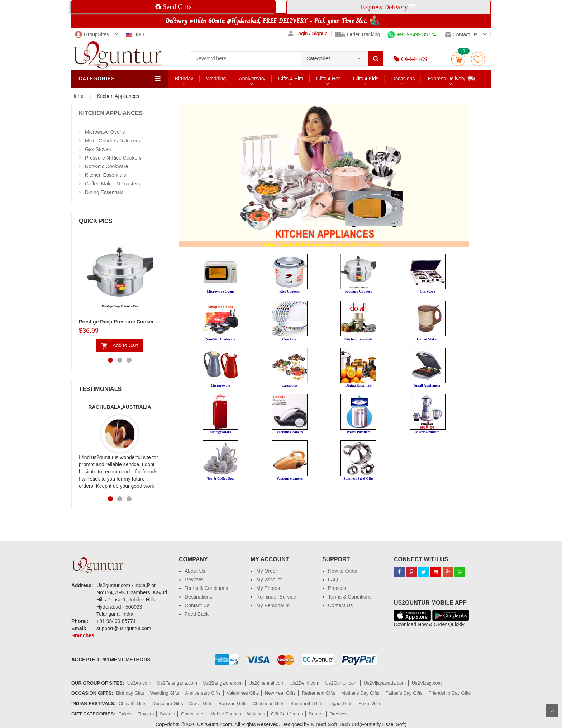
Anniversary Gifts (203, 693)
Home (78, 96)
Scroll (552, 710)
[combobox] (335, 56)
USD (135, 34)
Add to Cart (125, 345)
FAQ (333, 580)
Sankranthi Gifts (307, 703)
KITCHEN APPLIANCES (111, 113)
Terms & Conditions (206, 588)
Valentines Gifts (243, 693)
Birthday (184, 79)
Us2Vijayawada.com (385, 683)
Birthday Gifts (130, 693)
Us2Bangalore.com (223, 683)
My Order (267, 571)
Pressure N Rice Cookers (113, 158)
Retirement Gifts (319, 693)
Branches (83, 635)
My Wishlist (269, 580)
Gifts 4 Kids (366, 79)
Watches (256, 714)
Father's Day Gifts (404, 693)
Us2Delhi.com (305, 683)
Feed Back (197, 614)
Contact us (461, 34)
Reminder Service (276, 597)
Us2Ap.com (139, 683)
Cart (458, 59)
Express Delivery (451, 78)
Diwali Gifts (201, 703)
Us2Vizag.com (427, 683)
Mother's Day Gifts (360, 693)
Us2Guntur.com (342, 683)
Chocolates (193, 714)
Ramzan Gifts (232, 703)
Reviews (194, 580)
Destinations (198, 597)
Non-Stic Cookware (107, 166)
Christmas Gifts (268, 703)
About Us (195, 571)
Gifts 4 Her (328, 79)
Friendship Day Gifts (450, 693)
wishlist (478, 59)
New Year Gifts (280, 693)
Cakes (125, 714)
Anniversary (252, 79)
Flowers (146, 714)
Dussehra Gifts (168, 703)
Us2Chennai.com (267, 683)
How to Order (343, 571)
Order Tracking (358, 34)
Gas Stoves (98, 149)
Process (337, 588)
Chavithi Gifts (132, 703)
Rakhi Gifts (370, 703)
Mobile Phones (226, 714)
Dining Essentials (104, 192)
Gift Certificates (287, 714)
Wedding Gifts (165, 693)
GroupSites (92, 34)
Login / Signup (308, 34)
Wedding (216, 79)
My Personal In (273, 605)
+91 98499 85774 (412, 34)
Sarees (316, 714)
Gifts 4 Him (290, 79)
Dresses (338, 714)
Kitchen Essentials (105, 175)
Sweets (168, 714)
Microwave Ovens (105, 132)
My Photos (268, 588)
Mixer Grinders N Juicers (113, 141)
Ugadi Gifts (341, 703)
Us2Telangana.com (178, 683)
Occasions (403, 79)
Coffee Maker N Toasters (113, 184)
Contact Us (197, 605)
